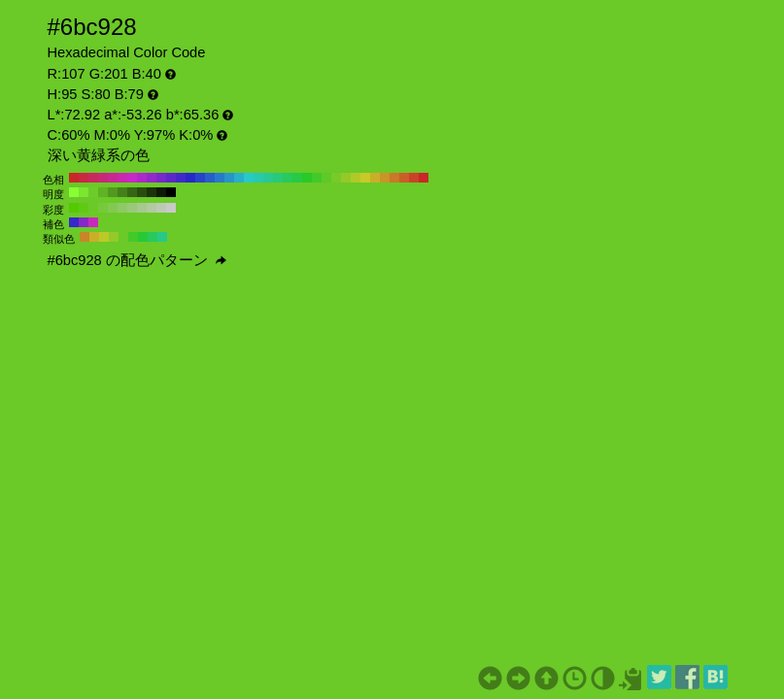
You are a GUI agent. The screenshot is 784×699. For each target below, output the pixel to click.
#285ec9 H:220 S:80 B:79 (210, 178)
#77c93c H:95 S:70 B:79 (103, 208)
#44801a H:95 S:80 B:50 (122, 192)
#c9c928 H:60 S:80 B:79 (365, 178)
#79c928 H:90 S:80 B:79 (336, 178)
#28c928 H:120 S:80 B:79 (307, 178)
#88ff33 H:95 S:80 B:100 (74, 192)
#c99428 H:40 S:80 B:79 (385, 178)
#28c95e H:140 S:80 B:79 (288, 178)
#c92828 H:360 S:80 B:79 (74, 178)
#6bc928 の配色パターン (137, 260)
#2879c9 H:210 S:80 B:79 (220, 178)
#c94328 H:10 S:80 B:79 (414, 178)
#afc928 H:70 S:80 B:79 (356, 178)
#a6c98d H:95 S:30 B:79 (142, 208)
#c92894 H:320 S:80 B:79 (113, 178)
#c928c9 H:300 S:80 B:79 (132, 178)
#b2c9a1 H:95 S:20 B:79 (152, 208)
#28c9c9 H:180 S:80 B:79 (249, 178)
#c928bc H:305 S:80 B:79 (93, 222)
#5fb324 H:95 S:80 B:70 (103, 192)
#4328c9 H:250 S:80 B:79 (181, 178)
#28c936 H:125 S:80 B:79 (143, 237)
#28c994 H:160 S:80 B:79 (268, 178)
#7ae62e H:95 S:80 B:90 (84, 192)
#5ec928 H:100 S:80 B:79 (326, 178)
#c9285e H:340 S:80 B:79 (93, 178)
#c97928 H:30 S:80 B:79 (394, 178)
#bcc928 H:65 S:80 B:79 (104, 237)
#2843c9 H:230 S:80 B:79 (200, 178)
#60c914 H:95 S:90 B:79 (84, 208)
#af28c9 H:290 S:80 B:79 (142, 178)
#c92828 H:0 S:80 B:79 (424, 178)
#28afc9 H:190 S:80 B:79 (239, 178)
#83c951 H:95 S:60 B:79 (113, 208)
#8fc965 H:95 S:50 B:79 (122, 208)
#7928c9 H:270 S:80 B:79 (161, 178)
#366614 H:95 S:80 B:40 (132, 192)
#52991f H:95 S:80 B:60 (113, 192)
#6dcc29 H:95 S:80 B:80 (93, 192)
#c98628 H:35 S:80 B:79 (85, 237)
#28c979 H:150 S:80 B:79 (278, 178)
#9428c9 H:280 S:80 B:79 (152, 178)
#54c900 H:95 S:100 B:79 (74, 208)
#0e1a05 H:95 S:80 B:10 (161, 192)
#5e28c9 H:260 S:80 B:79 (171, 178)
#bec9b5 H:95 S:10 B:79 (161, 208)
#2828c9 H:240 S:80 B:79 (190, 178)
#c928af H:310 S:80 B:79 (122, 178)
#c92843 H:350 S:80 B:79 (84, 178)
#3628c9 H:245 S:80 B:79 (74, 222)
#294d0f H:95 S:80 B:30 (142, 192)
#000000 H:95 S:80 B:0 (171, 192)
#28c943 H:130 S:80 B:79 (297, 178)
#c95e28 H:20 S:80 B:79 (404, 178)
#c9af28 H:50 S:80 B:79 (375, 178)
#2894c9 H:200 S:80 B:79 (229, 178)
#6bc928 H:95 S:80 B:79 (93, 208)
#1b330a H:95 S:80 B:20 (152, 192)
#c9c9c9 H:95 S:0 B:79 (171, 208)
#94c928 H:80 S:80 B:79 (346, 178)
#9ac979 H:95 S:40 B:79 (132, 208)
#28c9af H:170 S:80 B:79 (258, 178)
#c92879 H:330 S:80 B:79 (103, 178)
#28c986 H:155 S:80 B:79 (162, 237)
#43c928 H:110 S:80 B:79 (317, 178)
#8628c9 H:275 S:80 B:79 (84, 222)
